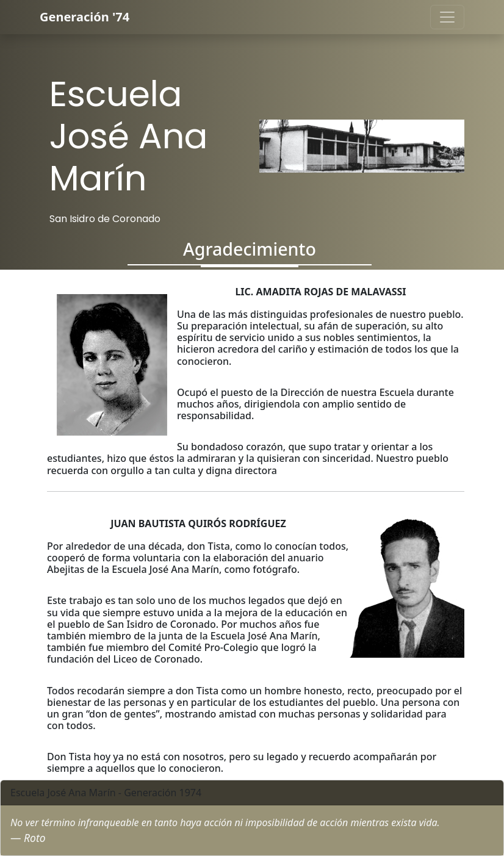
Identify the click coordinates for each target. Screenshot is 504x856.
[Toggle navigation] (447, 17)
